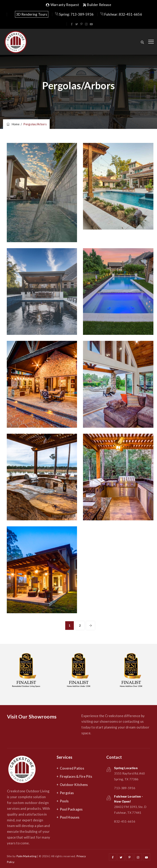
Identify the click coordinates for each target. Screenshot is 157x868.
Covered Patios (72, 768)
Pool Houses (70, 817)
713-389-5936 (125, 788)
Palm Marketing (26, 856)
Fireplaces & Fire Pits (76, 776)
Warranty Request (62, 5)
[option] (27, 671)
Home (13, 124)
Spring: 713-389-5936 (74, 14)
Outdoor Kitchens (74, 785)
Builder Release (97, 5)
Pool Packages (71, 809)
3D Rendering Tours (32, 14)
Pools (64, 801)
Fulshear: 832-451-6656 (121, 14)
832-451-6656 (125, 821)
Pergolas (67, 793)
